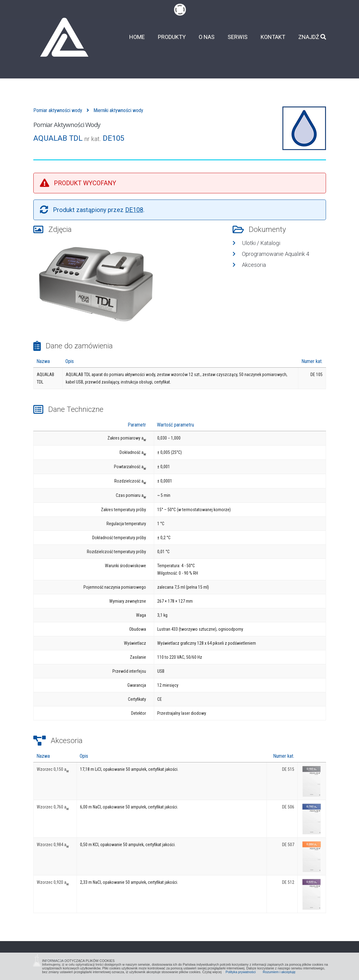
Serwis (238, 37)
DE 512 (288, 882)
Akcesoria (254, 265)
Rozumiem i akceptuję (279, 972)
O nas (207, 37)
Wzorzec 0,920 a (53, 882)
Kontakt (273, 37)
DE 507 (288, 845)
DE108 (134, 210)
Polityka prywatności (241, 972)
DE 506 (288, 807)
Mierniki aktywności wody (118, 110)
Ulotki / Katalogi (261, 243)
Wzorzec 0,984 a (53, 845)
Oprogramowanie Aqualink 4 (276, 254)
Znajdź (312, 37)
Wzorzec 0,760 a (53, 807)
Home (137, 37)
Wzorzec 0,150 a (53, 769)
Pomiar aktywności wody (58, 110)
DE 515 (288, 769)
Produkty (172, 37)
